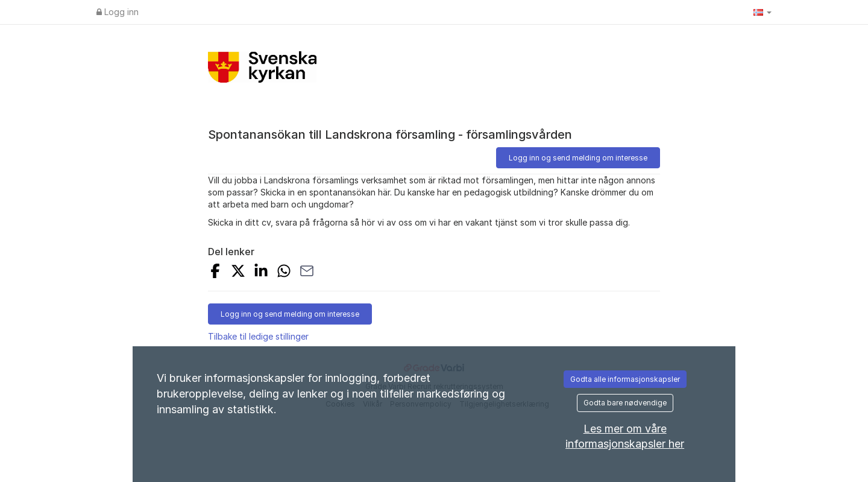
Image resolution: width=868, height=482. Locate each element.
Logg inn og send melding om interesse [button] (578, 158)
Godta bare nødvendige (625, 403)
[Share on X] (238, 272)
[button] (763, 12)
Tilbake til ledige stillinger (258, 336)
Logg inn (118, 12)
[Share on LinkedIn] (261, 272)
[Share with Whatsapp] (284, 272)
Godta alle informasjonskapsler (625, 379)
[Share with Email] (307, 272)
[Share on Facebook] (215, 272)
